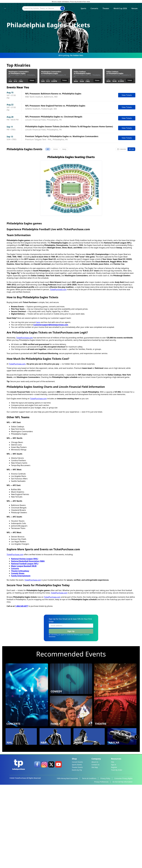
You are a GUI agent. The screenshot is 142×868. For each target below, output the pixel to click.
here (38, 405)
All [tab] (48, 149)
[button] (71, 270)
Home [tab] (55, 149)
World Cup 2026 (120, 9)
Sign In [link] (114, 847)
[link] (37, 847)
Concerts (94, 9)
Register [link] (114, 850)
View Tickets (127, 95)
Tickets (32, 80)
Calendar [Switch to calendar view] (122, 149)
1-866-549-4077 (22, 688)
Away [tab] (64, 149)
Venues (134, 9)
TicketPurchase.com (58, 372)
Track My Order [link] (117, 852)
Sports (83, 9)
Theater (106, 9)
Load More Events (71, 230)
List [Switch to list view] (131, 149)
